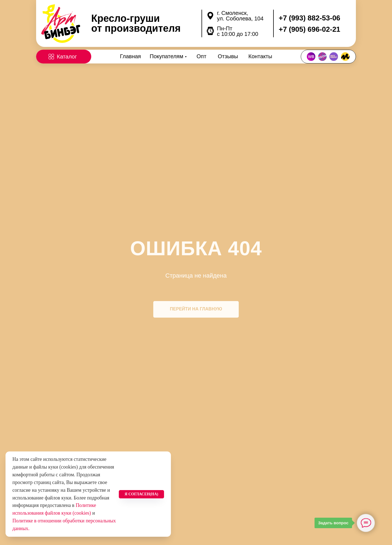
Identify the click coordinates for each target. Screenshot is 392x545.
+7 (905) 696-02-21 (309, 29)
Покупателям (167, 56)
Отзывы (228, 56)
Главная (130, 56)
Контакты (260, 56)
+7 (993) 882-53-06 (309, 18)
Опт (202, 56)
